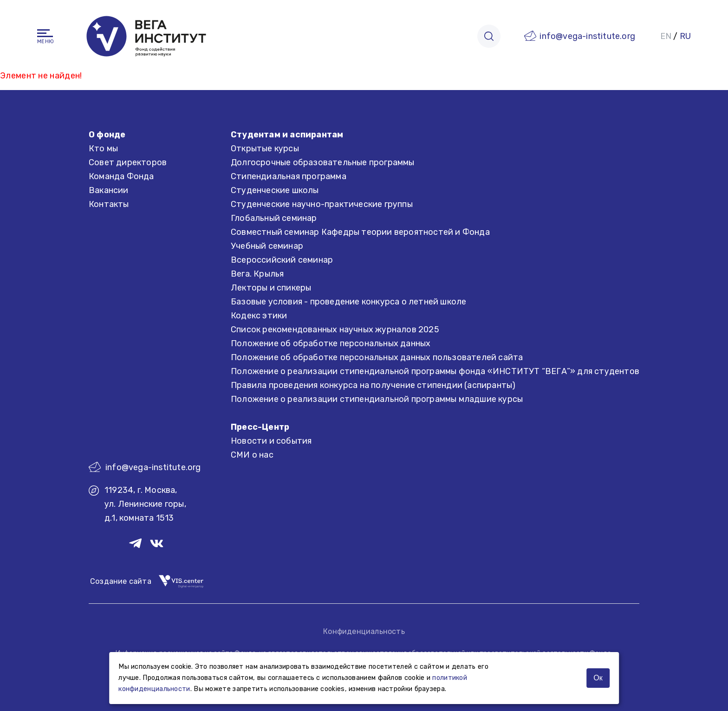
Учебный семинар (267, 246)
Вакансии (109, 190)
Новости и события (271, 441)
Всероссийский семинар (282, 260)
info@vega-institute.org (587, 36)
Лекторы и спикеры (271, 288)
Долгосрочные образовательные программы (323, 162)
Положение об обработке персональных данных (331, 343)
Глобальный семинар (274, 218)
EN (666, 36)
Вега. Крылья (257, 274)
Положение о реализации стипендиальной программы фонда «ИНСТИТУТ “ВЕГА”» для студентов (435, 371)
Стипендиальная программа (289, 176)
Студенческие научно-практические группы (322, 204)
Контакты (109, 204)
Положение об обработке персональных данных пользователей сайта (377, 357)
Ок (598, 678)
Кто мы (103, 149)
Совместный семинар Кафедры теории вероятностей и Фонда (360, 232)
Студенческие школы (275, 190)
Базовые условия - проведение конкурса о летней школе (348, 302)
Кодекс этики (259, 316)
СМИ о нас (252, 455)
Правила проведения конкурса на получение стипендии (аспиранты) (373, 385)
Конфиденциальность (364, 631)
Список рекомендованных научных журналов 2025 (335, 330)
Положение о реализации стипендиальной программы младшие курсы (377, 399)
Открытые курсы (265, 149)
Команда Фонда (121, 176)
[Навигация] (45, 33)
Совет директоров (128, 162)
